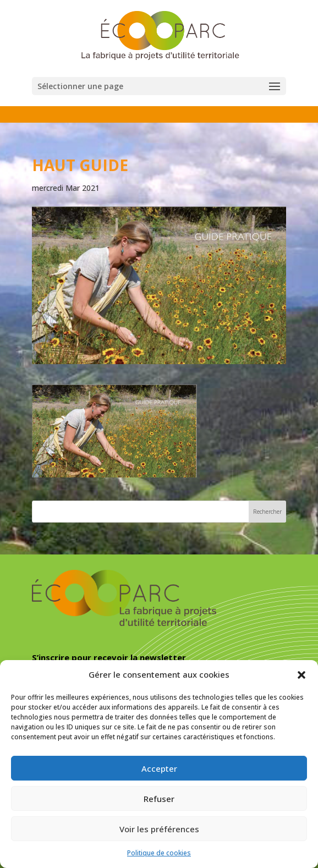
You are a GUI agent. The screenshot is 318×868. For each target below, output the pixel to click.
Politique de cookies (159, 853)
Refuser (159, 799)
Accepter (159, 768)
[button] (301, 675)
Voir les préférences (159, 829)
